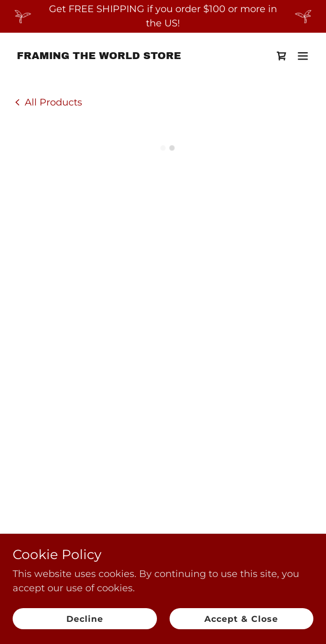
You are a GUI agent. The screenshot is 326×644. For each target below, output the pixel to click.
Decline (85, 619)
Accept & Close (241, 619)
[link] (99, 56)
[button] (282, 56)
